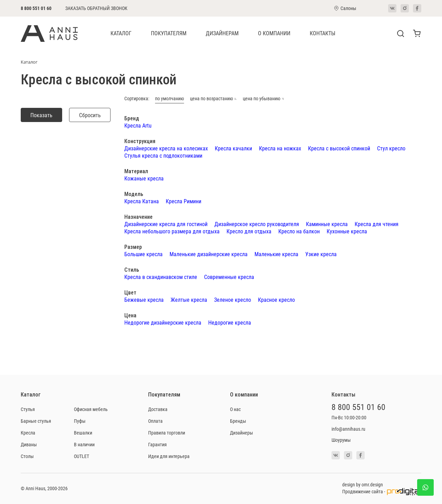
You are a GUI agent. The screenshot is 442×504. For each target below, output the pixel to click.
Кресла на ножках (280, 148)
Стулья (28, 409)
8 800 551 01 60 (36, 8)
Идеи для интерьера (169, 456)
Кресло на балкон (299, 231)
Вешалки (83, 433)
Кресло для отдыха (249, 231)
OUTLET (81, 456)
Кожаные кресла (144, 178)
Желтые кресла (189, 300)
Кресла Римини (184, 201)
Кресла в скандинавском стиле (161, 277)
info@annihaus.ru (348, 429)
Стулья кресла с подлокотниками (163, 155)
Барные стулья (36, 421)
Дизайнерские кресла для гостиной (166, 224)
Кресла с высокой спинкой (339, 148)
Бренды (238, 421)
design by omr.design (363, 484)
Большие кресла (143, 254)
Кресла (28, 433)
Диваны (29, 444)
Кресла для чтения (377, 224)
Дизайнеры (242, 433)
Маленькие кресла (276, 254)
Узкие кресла (321, 254)
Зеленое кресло (233, 300)
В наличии (84, 444)
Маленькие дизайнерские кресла (209, 254)
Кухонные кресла (347, 231)
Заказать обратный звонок (96, 8)
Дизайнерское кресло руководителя (257, 224)
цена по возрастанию (213, 99)
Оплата (155, 421)
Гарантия (157, 444)
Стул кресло (391, 148)
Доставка (158, 409)
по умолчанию (170, 99)
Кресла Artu (138, 125)
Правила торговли (167, 433)
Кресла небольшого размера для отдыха (172, 231)
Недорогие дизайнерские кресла (163, 322)
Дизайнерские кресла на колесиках (166, 148)
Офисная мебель (91, 409)
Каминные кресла (327, 224)
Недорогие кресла (230, 322)
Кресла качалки (233, 148)
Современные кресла (229, 277)
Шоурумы (341, 440)
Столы (27, 456)
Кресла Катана (142, 201)
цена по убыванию (263, 99)
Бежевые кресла (144, 300)
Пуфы (80, 421)
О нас (235, 409)
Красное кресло (276, 300)
